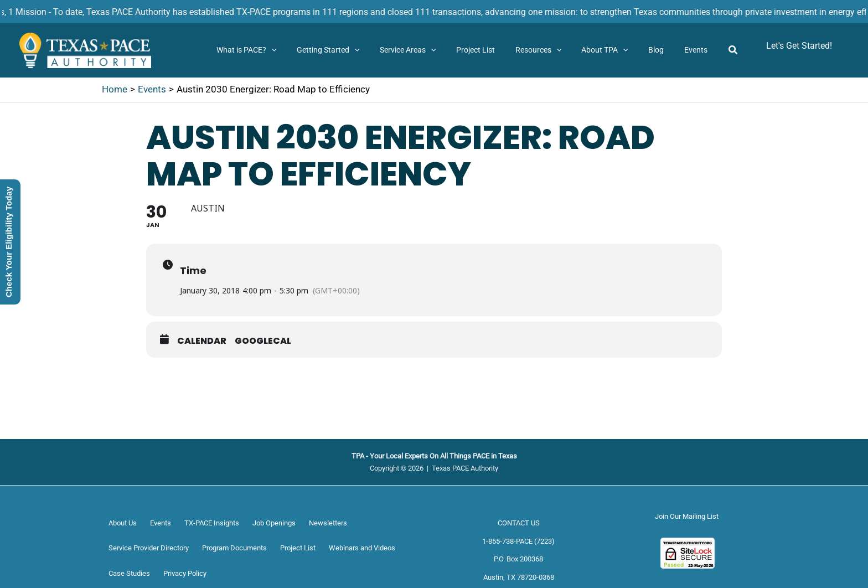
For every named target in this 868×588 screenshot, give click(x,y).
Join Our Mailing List (687, 516)
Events (161, 523)
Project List (298, 548)
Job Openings (274, 523)
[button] (303, 50)
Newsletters (328, 523)
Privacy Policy (185, 573)
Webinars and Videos (362, 548)
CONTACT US (519, 523)
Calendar (202, 341)
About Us (123, 523)
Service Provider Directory (149, 548)
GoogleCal (263, 341)
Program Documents (234, 548)
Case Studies (129, 573)
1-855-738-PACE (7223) (518, 541)
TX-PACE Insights (212, 523)
